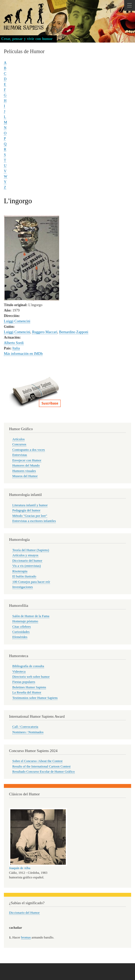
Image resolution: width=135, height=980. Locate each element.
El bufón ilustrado (24, 576)
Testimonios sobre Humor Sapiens (35, 698)
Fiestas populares (24, 682)
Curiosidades (21, 632)
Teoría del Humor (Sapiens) (31, 550)
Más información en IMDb (23, 354)
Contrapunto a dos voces (29, 450)
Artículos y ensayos (25, 555)
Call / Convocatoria (25, 727)
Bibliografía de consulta (28, 666)
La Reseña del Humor (27, 692)
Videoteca (19, 672)
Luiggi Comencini (17, 321)
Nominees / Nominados (28, 732)
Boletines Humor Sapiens (29, 687)
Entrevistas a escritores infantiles (34, 521)
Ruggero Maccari (45, 332)
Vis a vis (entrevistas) (27, 566)
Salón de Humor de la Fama (31, 616)
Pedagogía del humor (26, 510)
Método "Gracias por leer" (30, 516)
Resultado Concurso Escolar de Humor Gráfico (44, 772)
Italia (16, 348)
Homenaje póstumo (25, 621)
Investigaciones (23, 587)
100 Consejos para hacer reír (31, 582)
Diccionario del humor (27, 561)
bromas (26, 937)
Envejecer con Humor (27, 460)
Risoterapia (20, 571)
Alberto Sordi (14, 343)
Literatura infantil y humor (30, 505)
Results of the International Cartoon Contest (41, 766)
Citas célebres (22, 627)
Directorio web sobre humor (31, 677)
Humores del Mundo (26, 466)
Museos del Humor (25, 476)
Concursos (19, 444)
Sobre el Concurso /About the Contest (37, 761)
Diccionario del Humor (24, 913)
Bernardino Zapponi (74, 332)
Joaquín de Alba (20, 868)
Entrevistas (20, 455)
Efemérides (20, 637)
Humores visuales (24, 471)
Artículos (19, 439)
